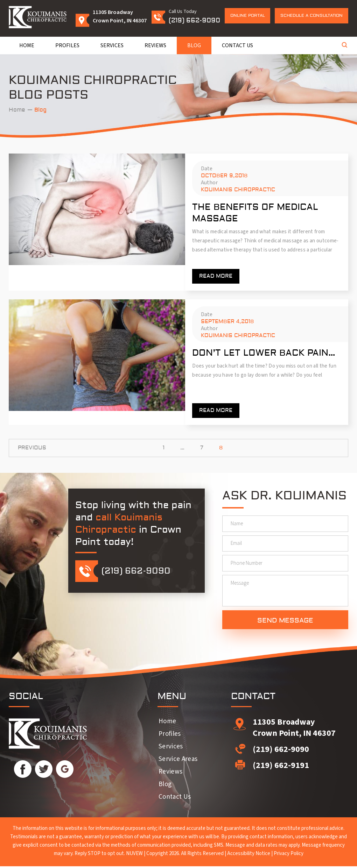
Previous (32, 448)
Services (112, 45)
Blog (194, 45)
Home (27, 45)
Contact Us (237, 45)
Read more (216, 276)
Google (65, 771)
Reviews (155, 45)
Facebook (23, 771)
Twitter (44, 771)
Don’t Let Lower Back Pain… (264, 353)
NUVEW (134, 855)
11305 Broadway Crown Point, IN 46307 (294, 729)
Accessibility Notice (249, 855)
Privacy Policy (289, 855)
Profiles (67, 45)
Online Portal (248, 16)
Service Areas (178, 761)
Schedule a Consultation (311, 16)
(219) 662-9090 (194, 20)
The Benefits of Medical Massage (255, 213)
